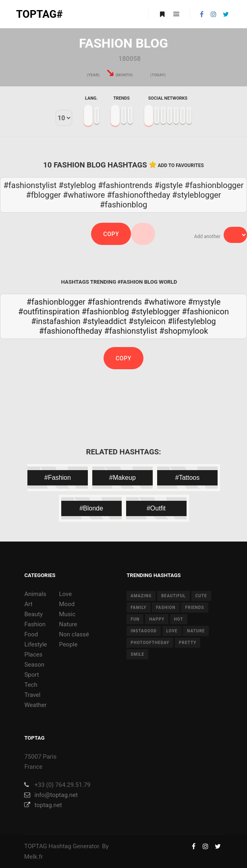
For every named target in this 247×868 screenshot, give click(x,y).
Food (31, 634)
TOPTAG (36, 846)
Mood (67, 604)
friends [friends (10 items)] (194, 608)
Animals (35, 594)
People (68, 644)
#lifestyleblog (192, 321)
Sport (31, 675)
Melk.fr (34, 857)
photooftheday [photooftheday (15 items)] (150, 643)
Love (66, 594)
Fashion (35, 624)
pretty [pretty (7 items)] (188, 643)
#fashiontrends (115, 302)
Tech (31, 685)
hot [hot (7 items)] (179, 619)
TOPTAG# (39, 14)
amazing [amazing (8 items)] (141, 596)
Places (33, 655)
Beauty (33, 614)
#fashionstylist (131, 331)
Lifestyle (35, 644)
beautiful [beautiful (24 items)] (173, 596)
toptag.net (43, 805)
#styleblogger (155, 312)
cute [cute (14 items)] (201, 596)
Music (67, 614)
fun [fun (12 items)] (135, 619)
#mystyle (204, 302)
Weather (35, 705)
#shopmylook (184, 331)
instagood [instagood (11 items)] (144, 631)
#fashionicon (205, 312)
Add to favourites (181, 165)
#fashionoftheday (71, 331)
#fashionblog (105, 312)
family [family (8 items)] (138, 608)
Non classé (74, 634)
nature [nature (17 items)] (196, 631)
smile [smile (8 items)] (137, 654)
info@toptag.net (51, 795)
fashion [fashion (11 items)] (166, 608)
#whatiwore (165, 302)
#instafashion (56, 321)
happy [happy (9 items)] (157, 619)
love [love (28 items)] (172, 631)
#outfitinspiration (49, 312)
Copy (111, 234)
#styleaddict (105, 321)
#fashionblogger (56, 302)
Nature (68, 624)
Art (28, 604)
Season (34, 665)
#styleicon (147, 321)
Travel (32, 695)
